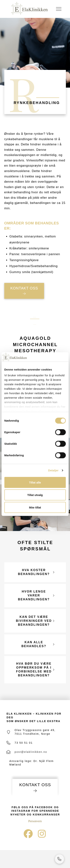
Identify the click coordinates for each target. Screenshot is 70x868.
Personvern (35, 821)
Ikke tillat (35, 507)
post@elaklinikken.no (31, 752)
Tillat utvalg (35, 495)
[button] (59, 9)
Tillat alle (35, 482)
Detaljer (53, 470)
